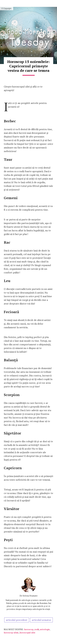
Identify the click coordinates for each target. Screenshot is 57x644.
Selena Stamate (30, 596)
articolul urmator (41, 620)
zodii (37, 629)
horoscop (29, 629)
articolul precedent (17, 620)
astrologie (45, 629)
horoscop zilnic (11, 632)
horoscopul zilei (27, 632)
